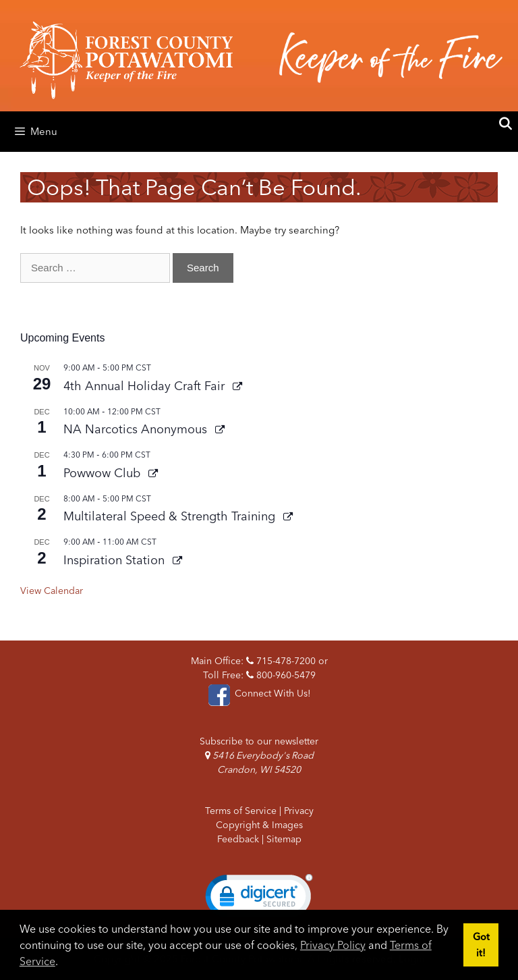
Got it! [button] (481, 945)
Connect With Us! (259, 693)
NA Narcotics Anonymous (137, 429)
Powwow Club (104, 473)
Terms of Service (241, 811)
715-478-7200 (281, 661)
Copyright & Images (259, 825)
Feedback (238, 839)
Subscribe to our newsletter (259, 741)
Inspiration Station (116, 560)
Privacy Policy (333, 945)
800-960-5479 (281, 675)
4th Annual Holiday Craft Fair (146, 386)
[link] (259, 899)
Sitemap (284, 839)
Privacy (299, 811)
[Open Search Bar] (506, 124)
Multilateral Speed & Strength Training (171, 516)
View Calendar (52, 591)
